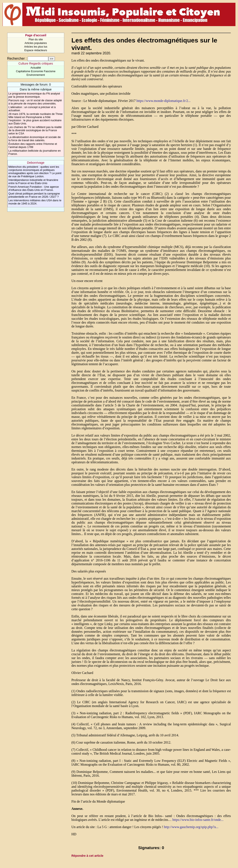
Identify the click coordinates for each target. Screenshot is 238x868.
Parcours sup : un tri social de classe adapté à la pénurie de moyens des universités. (35, 102)
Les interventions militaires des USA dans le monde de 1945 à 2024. (35, 202)
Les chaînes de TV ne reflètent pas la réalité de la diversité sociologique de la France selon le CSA (35, 130)
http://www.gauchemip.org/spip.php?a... (191, 827)
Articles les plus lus (36, 47)
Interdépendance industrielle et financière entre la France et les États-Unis (33, 182)
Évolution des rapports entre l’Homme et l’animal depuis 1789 (33, 145)
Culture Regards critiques (36, 63)
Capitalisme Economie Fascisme (36, 71)
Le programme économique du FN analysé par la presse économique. (34, 95)
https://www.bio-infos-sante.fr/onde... (198, 820)
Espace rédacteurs (36, 50)
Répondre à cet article (87, 856)
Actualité (36, 68)
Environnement (36, 75)
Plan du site (36, 39)
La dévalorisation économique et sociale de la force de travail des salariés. (35, 139)
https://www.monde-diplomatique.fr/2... (163, 101)
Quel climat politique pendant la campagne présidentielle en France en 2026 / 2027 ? (34, 195)
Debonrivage (36, 163)
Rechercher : (17, 58)
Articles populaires (36, 43)
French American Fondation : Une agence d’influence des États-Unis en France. (34, 188)
